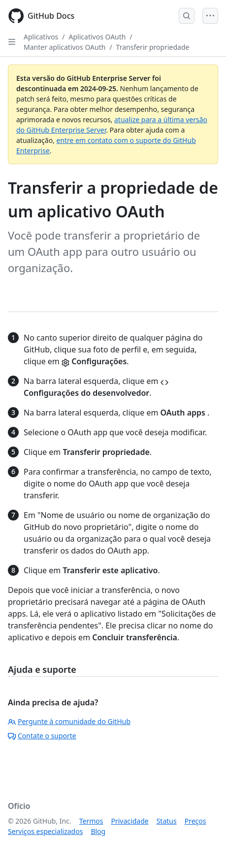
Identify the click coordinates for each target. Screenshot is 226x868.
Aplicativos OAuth (97, 37)
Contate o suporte (42, 736)
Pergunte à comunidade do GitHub (69, 721)
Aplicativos (41, 37)
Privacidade (130, 821)
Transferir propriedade (153, 47)
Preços (195, 821)
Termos (91, 821)
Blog (98, 831)
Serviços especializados (45, 831)
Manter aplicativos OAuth (65, 47)
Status (167, 821)
